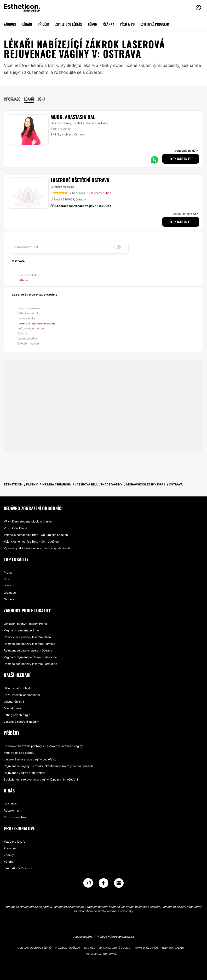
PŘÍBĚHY (44, 24)
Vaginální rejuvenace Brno (21, 630)
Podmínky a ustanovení (101, 954)
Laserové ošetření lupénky (21, 722)
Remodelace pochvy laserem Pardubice (30, 664)
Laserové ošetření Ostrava (80, 180)
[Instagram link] (88, 884)
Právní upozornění (146, 948)
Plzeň (8, 586)
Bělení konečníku (29, 313)
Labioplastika (26, 318)
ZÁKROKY (10, 24)
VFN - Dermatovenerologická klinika (28, 521)
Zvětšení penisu (28, 343)
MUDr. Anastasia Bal (73, 117)
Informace (12, 99)
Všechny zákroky (29, 308)
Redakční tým (13, 810)
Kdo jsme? (11, 804)
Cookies (89, 948)
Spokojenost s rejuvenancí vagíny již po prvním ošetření (41, 779)
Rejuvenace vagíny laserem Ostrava (28, 650)
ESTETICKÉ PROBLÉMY (155, 24)
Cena (42, 99)
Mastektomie (12, 708)
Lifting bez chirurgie (17, 715)
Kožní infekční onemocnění (22, 695)
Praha (8, 573)
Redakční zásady (173, 948)
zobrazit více (100, 123)
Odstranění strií (14, 702)
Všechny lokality (28, 275)
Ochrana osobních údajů (34, 948)
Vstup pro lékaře (14, 842)
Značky (9, 855)
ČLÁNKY (109, 24)
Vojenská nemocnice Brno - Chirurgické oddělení (36, 535)
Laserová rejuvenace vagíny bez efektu (30, 759)
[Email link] (119, 883)
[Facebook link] (103, 884)
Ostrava (23, 280)
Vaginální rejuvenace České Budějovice (30, 657)
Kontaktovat (181, 159)
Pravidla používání (68, 948)
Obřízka (23, 333)
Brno (7, 579)
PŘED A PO (127, 24)
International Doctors (18, 868)
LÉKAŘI (27, 24)
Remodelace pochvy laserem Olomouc (30, 644)
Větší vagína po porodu (19, 753)
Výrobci (9, 862)
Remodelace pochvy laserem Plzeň (27, 637)
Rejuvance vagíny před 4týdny (24, 773)
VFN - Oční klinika (16, 528)
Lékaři (29, 99)
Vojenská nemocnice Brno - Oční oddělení (32, 541)
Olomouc (10, 593)
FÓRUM (93, 24)
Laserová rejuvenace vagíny (37, 323)
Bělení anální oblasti (17, 688)
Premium (10, 848)
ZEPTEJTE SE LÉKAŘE (69, 24)
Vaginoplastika (27, 338)
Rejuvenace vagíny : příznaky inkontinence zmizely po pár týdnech (48, 766)
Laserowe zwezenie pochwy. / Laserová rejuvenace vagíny (43, 746)
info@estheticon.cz (121, 937)
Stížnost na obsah (16, 817)
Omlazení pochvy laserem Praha (25, 624)
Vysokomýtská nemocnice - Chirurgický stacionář (37, 548)
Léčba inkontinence (31, 328)
